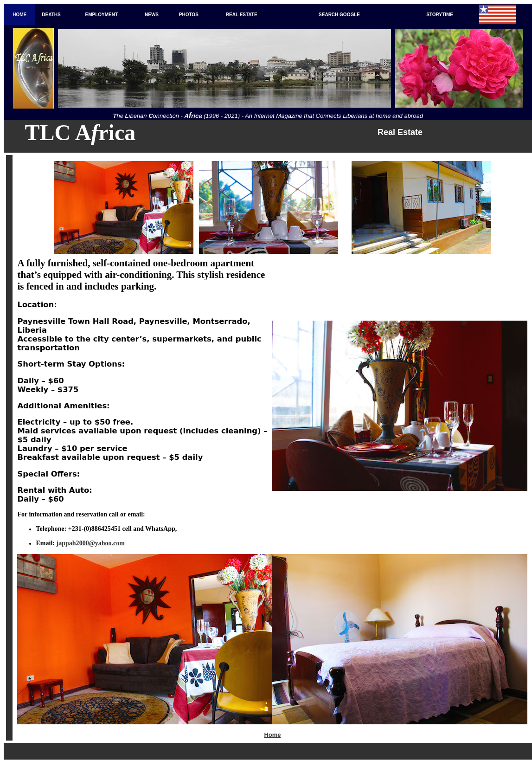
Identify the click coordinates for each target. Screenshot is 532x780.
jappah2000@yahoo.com (91, 543)
